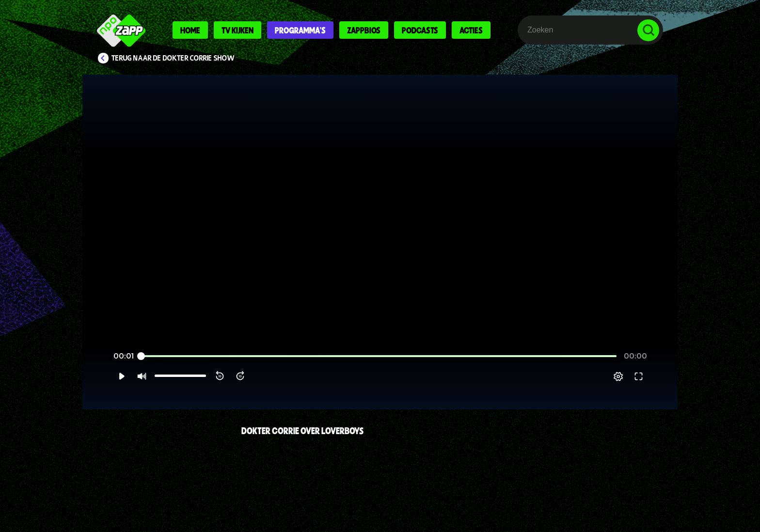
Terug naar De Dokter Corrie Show (173, 58)
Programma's (300, 30)
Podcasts (420, 30)
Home (190, 30)
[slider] (379, 368)
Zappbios (364, 30)
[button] (102, 388)
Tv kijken (237, 30)
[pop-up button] (638, 388)
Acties (471, 30)
